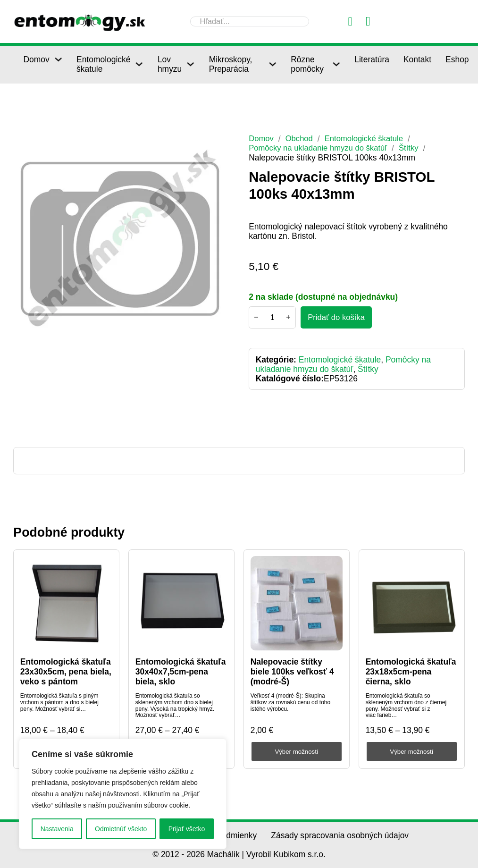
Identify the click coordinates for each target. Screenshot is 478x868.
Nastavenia (57, 829)
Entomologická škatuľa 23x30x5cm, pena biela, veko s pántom (66, 672)
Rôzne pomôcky (307, 64)
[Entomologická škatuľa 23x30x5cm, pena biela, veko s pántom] (67, 604)
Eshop (457, 59)
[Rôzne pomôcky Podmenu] (336, 64)
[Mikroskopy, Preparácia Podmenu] (273, 64)
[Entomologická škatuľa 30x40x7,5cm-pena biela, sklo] (182, 604)
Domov (36, 59)
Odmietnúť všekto (121, 829)
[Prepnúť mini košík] (368, 21)
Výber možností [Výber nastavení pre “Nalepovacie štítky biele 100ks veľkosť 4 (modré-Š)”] (297, 751)
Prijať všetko (187, 829)
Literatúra (372, 59)
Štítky (416, 148)
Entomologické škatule (103, 64)
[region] (123, 794)
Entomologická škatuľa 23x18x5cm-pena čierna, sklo (411, 672)
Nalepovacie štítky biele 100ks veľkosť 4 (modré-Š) (292, 672)
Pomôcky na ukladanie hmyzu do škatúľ (321, 148)
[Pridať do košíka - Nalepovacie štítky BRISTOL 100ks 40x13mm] (338, 317)
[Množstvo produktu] (272, 317)
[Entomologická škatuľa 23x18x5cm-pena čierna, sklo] (412, 604)
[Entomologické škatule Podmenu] (139, 64)
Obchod (301, 138)
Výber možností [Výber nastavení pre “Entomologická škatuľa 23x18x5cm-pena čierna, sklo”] (412, 751)
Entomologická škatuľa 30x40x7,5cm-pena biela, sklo (181, 672)
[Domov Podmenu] (58, 59)
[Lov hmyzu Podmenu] (190, 64)
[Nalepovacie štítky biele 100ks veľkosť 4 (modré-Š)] (297, 604)
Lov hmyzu (170, 64)
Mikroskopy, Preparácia (231, 64)
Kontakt (417, 59)
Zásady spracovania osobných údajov (340, 835)
